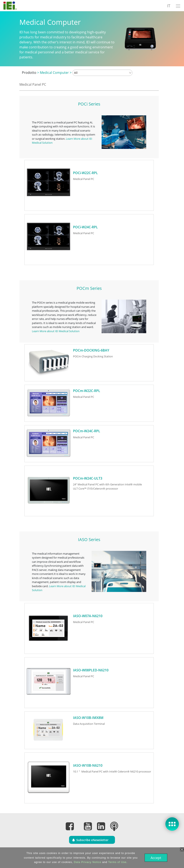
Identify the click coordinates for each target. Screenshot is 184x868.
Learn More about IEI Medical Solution (56, 331)
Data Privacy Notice (87, 862)
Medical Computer (54, 73)
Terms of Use (117, 862)
